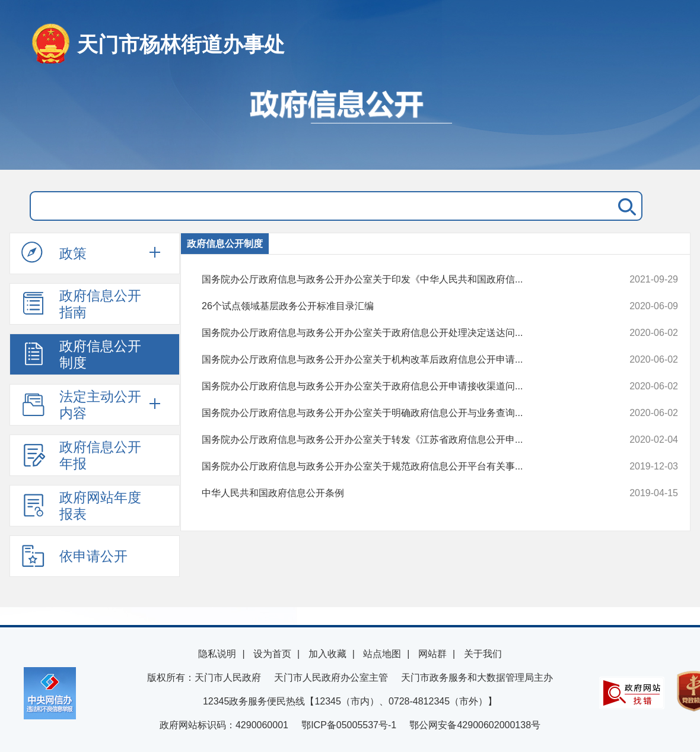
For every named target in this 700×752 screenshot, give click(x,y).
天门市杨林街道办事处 (181, 44)
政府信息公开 (350, 123)
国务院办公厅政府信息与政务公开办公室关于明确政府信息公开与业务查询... (395, 413)
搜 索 (625, 206)
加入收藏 (327, 654)
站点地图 (382, 654)
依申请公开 (74, 556)
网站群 (432, 654)
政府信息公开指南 (81, 304)
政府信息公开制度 (81, 354)
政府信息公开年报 (81, 455)
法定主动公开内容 (81, 405)
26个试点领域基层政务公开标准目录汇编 (395, 306)
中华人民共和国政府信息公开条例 (395, 493)
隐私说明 (217, 654)
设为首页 (272, 654)
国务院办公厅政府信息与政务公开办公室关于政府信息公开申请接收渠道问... (395, 386)
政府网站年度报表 (81, 506)
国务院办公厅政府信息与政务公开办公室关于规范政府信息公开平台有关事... (395, 467)
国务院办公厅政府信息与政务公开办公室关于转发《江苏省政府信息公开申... (395, 440)
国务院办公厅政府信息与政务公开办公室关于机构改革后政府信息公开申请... (395, 360)
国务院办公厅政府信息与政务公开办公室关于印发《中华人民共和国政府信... (395, 280)
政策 (54, 253)
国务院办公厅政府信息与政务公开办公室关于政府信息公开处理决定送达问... (395, 333)
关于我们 (483, 654)
